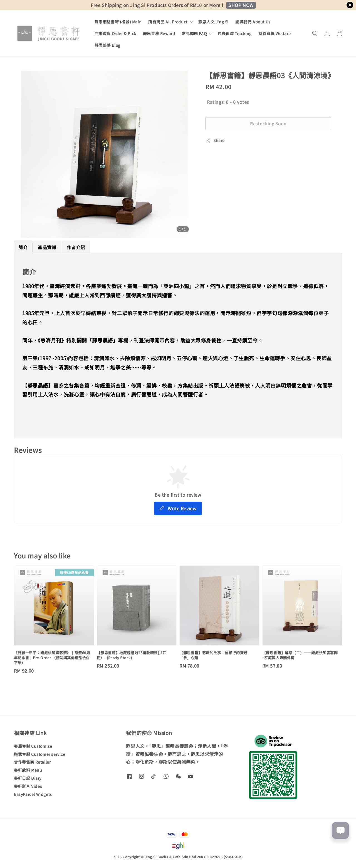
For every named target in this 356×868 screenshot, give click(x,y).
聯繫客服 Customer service (40, 754)
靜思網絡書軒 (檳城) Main (118, 22)
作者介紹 (76, 247)
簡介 (23, 247)
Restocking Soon (268, 123)
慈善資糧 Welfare (275, 33)
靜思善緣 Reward (159, 33)
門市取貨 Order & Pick (115, 33)
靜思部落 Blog (107, 45)
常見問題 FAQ (194, 33)
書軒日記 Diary (28, 778)
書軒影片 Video (28, 786)
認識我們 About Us (253, 22)
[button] (315, 33)
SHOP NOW (241, 5)
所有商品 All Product (168, 22)
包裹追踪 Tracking (235, 33)
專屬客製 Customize (33, 746)
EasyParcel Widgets (33, 794)
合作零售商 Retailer (32, 762)
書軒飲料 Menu (28, 770)
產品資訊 (47, 247)
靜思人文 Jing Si (213, 22)
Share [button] (215, 140)
